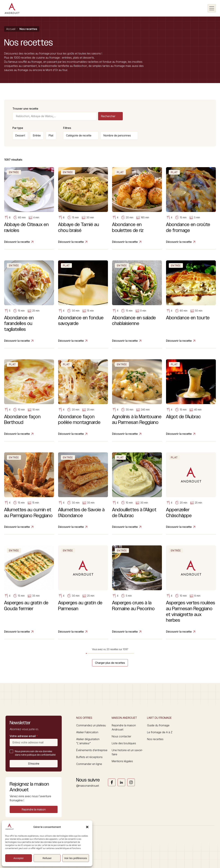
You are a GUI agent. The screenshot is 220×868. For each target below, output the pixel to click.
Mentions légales (122, 761)
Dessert (20, 135)
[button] (87, 827)
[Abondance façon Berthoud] (29, 400)
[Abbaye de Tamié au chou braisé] (83, 208)
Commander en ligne (89, 764)
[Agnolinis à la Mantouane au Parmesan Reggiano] (137, 400)
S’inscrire (34, 764)
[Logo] (12, 8)
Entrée (37, 135)
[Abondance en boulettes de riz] (137, 208)
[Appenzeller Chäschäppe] (191, 493)
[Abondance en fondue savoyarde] (83, 304)
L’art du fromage (159, 718)
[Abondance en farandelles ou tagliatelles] (29, 304)
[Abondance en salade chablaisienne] (137, 304)
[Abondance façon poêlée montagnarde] (83, 400)
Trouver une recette (25, 109)
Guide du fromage (158, 725)
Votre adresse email (24, 736)
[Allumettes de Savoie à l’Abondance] (83, 493)
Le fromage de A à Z (160, 732)
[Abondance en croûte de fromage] (191, 208)
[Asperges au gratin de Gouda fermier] (29, 592)
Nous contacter (121, 736)
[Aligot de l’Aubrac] (191, 400)
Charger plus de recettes (110, 663)
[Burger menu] (212, 8)
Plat (51, 135)
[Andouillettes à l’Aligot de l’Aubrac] (137, 493)
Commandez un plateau (91, 725)
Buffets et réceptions (89, 757)
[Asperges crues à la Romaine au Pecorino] (137, 592)
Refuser (47, 858)
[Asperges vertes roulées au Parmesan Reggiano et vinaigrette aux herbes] (191, 592)
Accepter (19, 858)
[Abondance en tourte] (191, 304)
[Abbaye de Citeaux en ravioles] (29, 208)
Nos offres (84, 718)
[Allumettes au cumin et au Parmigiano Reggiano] (29, 493)
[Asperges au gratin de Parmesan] (83, 592)
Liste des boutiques (124, 743)
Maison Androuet (124, 718)
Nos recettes (155, 739)
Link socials (112, 782)
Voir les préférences (76, 858)
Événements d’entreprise (92, 750)
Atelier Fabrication (87, 732)
